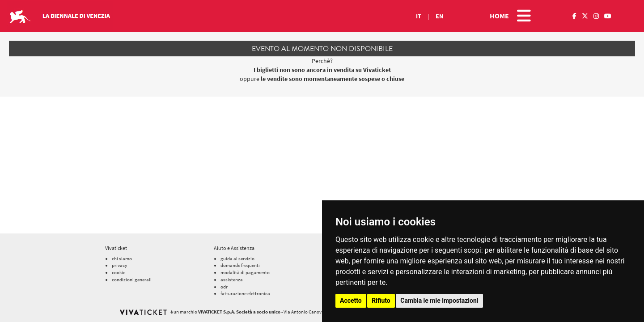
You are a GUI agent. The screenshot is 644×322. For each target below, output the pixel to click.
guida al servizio (237, 258)
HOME (499, 16)
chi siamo (122, 258)
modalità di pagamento (245, 272)
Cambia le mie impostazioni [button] (439, 301)
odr (224, 287)
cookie (119, 272)
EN (439, 16)
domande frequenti (240, 265)
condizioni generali (132, 280)
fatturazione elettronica (245, 293)
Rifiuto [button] (381, 301)
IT (419, 16)
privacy (119, 265)
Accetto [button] (351, 301)
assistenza (232, 280)
